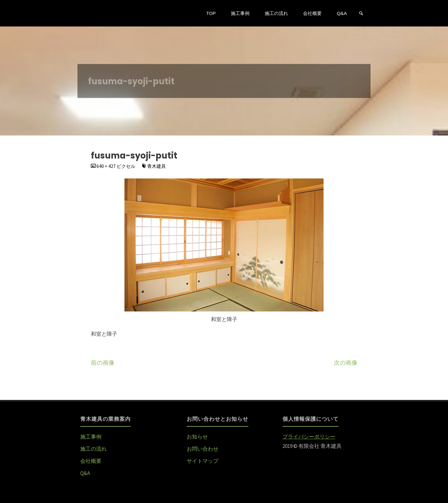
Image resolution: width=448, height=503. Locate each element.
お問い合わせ (203, 449)
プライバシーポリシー (309, 437)
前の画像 (103, 363)
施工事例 (91, 437)
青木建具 (156, 166)
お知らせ (197, 437)
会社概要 (91, 461)
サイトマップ (203, 461)
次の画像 (346, 363)
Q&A (85, 473)
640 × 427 (107, 166)
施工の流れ (93, 449)
